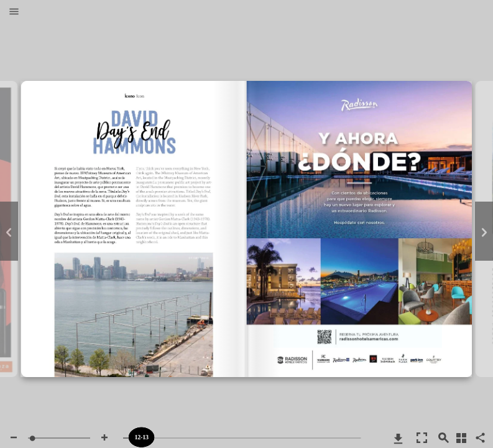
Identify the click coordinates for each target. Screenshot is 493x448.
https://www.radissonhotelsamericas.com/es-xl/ (358, 186)
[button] (14, 12)
